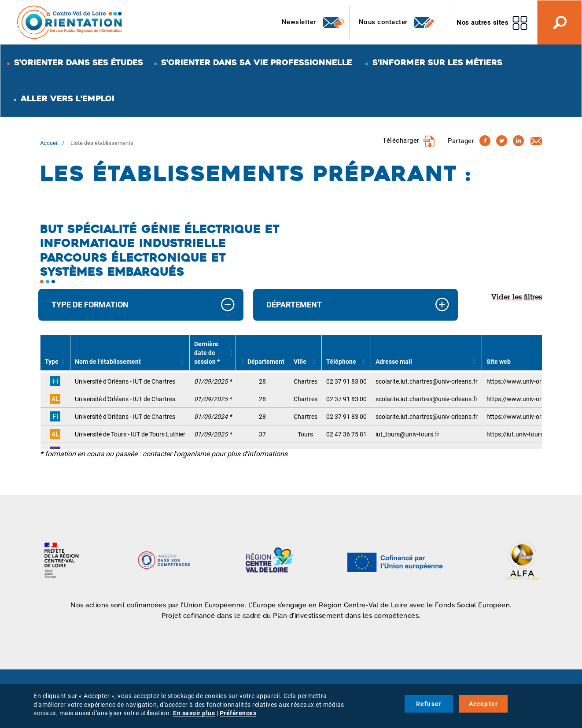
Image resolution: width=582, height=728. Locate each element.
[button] (63, 362)
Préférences (238, 713)
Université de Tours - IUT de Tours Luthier (130, 434)
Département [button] (294, 305)
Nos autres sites (483, 22)
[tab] (141, 305)
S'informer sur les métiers (437, 62)
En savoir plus (194, 713)
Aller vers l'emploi (68, 98)
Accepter (484, 704)
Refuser (429, 704)
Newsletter (314, 22)
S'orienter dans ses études (79, 62)
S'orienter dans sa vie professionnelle (257, 62)
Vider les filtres (517, 298)
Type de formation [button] (90, 305)
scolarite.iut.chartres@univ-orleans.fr (427, 381)
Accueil (49, 143)
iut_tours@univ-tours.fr (407, 434)
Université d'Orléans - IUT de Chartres (125, 381)
